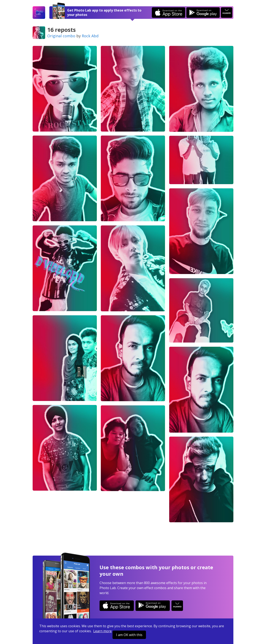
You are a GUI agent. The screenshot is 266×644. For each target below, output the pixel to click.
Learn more (102, 631)
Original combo (61, 36)
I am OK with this (129, 635)
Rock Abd (90, 36)
